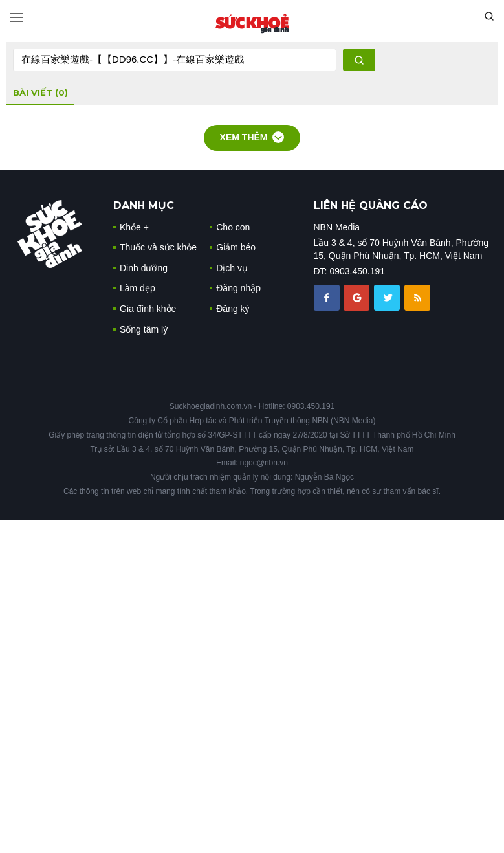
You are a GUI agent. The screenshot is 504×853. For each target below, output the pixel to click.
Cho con (233, 227)
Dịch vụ (232, 268)
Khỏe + (134, 227)
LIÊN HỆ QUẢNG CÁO (371, 205)
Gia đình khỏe (148, 309)
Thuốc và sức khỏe (158, 247)
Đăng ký (233, 309)
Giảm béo (236, 247)
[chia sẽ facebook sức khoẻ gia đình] (328, 297)
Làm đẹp (137, 288)
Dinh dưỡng (144, 268)
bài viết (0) (40, 93)
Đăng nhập (238, 288)
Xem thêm (252, 137)
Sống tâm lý (144, 329)
